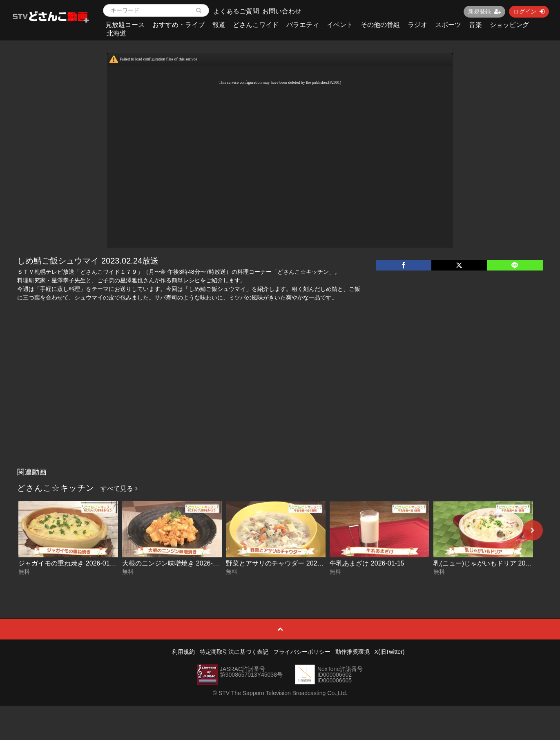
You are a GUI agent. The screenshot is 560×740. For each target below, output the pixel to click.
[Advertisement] (280, 402)
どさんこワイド (256, 25)
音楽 (475, 25)
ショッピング (509, 25)
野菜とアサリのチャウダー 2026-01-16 (283, 563)
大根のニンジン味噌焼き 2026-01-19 (176, 563)
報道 (219, 25)
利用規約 (183, 652)
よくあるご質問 (236, 11)
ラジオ (417, 25)
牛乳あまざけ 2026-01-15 (367, 563)
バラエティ (303, 25)
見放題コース (125, 25)
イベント (340, 25)
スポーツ (448, 25)
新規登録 (484, 11)
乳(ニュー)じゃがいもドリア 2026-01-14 (492, 563)
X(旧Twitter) (390, 652)
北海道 (116, 33)
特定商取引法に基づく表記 (234, 652)
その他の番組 (380, 25)
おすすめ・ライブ (178, 25)
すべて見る (119, 488)
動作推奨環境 (353, 652)
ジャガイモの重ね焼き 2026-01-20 (69, 563)
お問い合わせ (282, 11)
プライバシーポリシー (302, 652)
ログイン (529, 11)
